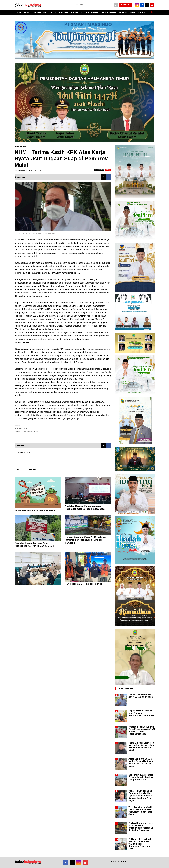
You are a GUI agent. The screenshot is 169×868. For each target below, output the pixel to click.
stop (108, 170)
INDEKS (141, 12)
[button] (152, 11)
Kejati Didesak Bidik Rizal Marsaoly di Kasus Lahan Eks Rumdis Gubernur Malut (141, 746)
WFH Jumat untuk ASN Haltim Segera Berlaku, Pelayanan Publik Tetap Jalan (141, 811)
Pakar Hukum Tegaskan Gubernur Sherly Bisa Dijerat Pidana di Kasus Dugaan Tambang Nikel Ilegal (141, 796)
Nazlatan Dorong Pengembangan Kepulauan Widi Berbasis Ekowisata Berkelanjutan (85, 509)
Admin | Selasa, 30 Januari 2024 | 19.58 (28, 170)
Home (17, 146)
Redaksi (115, 862)
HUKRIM (74, 12)
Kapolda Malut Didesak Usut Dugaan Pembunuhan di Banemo (141, 713)
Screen (125, 5)
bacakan (99, 170)
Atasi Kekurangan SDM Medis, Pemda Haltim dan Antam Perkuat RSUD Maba (141, 762)
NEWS (27, 12)
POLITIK (52, 12)
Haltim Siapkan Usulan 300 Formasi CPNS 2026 (141, 696)
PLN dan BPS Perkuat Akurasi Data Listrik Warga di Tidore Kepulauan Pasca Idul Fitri (140, 844)
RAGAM (95, 12)
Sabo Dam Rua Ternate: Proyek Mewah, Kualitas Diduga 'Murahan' (141, 777)
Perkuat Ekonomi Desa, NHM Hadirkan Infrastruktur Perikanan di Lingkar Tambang (86, 540)
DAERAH (63, 12)
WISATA (123, 12)
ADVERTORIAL (109, 12)
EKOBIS (85, 12)
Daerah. (24, 146)
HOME (19, 12)
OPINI (132, 12)
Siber (124, 862)
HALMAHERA (39, 12)
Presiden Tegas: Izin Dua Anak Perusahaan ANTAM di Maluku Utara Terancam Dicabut (34, 546)
